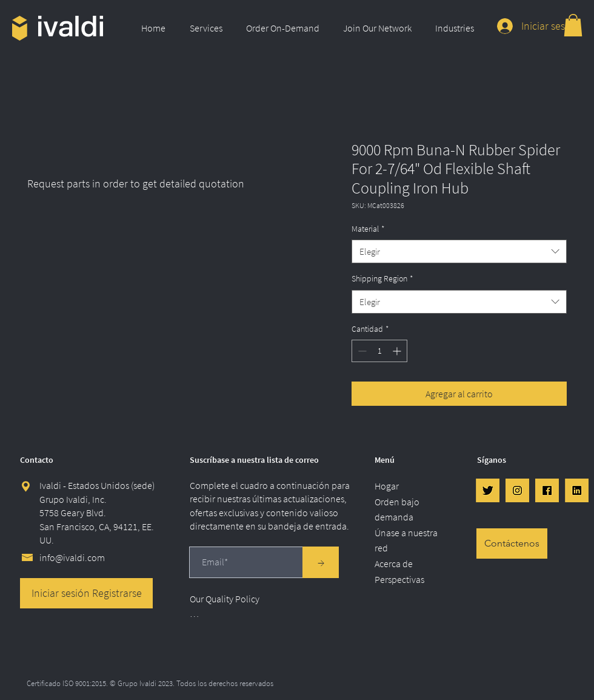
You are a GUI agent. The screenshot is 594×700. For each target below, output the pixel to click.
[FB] (547, 490)
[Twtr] (488, 490)
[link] (573, 25)
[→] (321, 562)
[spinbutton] (379, 351)
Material (368, 229)
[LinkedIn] (577, 490)
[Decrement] (361, 351)
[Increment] (398, 351)
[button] (209, 28)
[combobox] (459, 251)
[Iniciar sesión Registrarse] (86, 593)
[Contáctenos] (512, 544)
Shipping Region (382, 278)
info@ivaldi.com (72, 557)
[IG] (517, 490)
